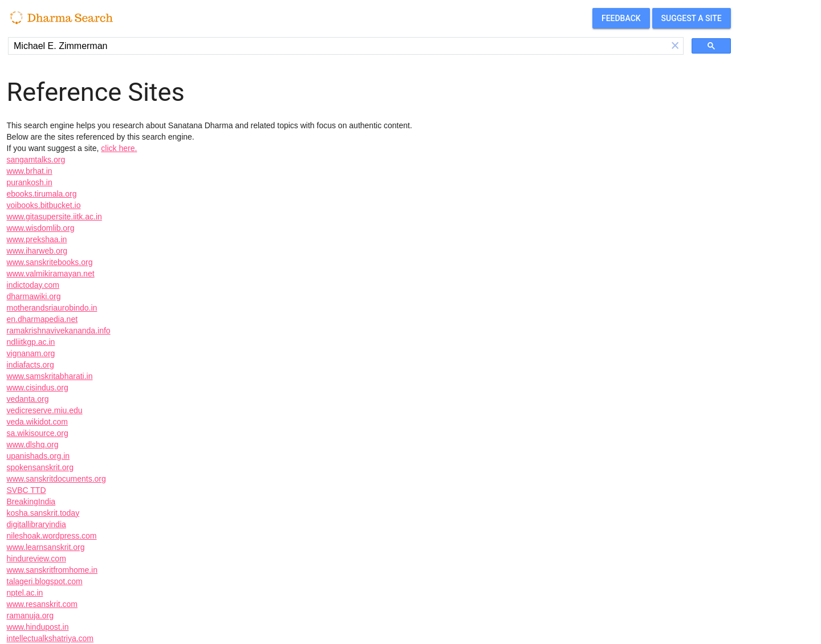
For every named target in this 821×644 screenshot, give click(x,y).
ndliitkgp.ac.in (31, 342)
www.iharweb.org (37, 251)
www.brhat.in (30, 171)
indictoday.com (33, 285)
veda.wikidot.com (37, 422)
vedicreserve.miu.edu (45, 410)
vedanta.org (28, 399)
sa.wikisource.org (38, 433)
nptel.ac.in (25, 593)
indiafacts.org (31, 365)
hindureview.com (36, 559)
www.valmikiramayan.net (51, 274)
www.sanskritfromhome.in (52, 570)
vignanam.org (31, 353)
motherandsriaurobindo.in (52, 308)
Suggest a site (692, 18)
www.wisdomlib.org (41, 228)
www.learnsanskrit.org (46, 547)
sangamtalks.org (36, 160)
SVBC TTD (27, 490)
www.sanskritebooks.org (50, 262)
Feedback (621, 18)
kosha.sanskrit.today (43, 513)
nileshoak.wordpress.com (52, 536)
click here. (119, 148)
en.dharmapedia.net (42, 319)
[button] (675, 46)
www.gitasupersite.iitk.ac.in (54, 217)
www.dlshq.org (33, 445)
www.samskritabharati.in (50, 376)
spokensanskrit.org (40, 467)
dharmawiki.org (34, 296)
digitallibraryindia (36, 524)
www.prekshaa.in (37, 239)
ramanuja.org (31, 616)
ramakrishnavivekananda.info (59, 331)
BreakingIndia (31, 502)
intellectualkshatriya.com (50, 638)
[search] (338, 46)
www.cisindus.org (38, 388)
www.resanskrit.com (42, 604)
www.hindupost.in (38, 627)
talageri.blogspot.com (45, 581)
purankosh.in (30, 182)
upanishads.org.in (38, 456)
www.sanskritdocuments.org (56, 479)
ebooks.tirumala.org (42, 194)
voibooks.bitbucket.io (44, 205)
